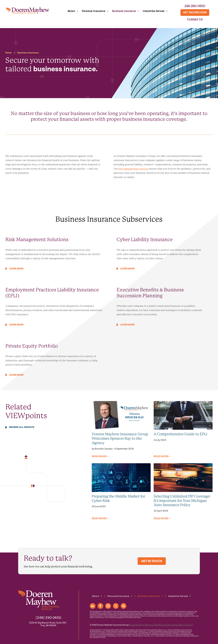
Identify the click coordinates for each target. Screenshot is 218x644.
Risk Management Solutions (37, 239)
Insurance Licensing (170, 625)
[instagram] (108, 606)
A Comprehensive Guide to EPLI (180, 434)
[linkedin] (93, 606)
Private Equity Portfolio (32, 346)
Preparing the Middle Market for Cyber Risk (118, 499)
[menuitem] (73, 11)
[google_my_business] (124, 606)
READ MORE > (100, 456)
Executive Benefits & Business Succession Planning (150, 293)
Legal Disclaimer (138, 625)
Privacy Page (153, 625)
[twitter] (116, 606)
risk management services (133, 169)
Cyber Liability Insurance (145, 239)
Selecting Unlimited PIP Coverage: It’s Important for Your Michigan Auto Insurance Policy (182, 501)
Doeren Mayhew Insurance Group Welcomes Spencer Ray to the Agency (120, 438)
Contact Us (195, 19)
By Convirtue (187, 625)
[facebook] (100, 606)
